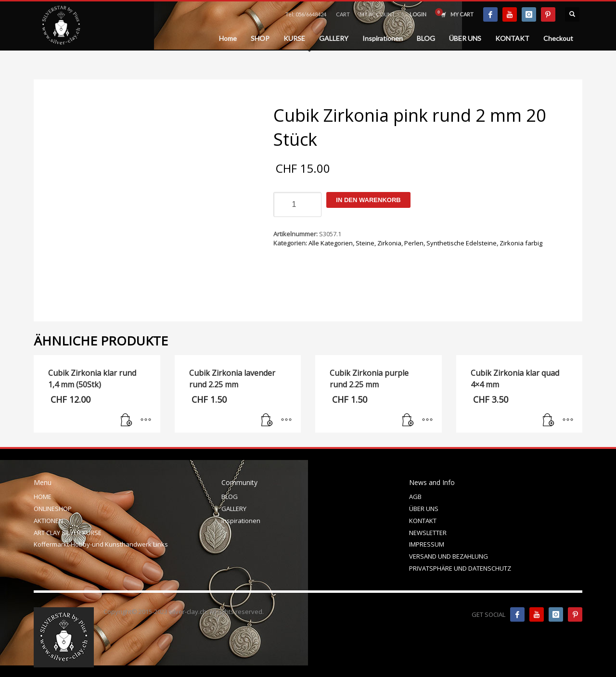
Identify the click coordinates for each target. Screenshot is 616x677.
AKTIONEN (48, 521)
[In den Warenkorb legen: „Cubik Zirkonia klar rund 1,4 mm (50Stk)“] (127, 421)
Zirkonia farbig (521, 243)
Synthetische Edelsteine (462, 243)
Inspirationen (241, 521)
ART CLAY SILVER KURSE (68, 533)
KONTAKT (423, 521)
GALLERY (234, 509)
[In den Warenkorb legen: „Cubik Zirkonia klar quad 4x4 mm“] (549, 421)
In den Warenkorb (368, 200)
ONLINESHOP (53, 509)
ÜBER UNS (424, 509)
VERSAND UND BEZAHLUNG (449, 556)
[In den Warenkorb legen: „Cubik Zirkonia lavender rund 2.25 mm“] (267, 421)
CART (343, 14)
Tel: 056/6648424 (306, 14)
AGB (415, 497)
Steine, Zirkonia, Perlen (390, 243)
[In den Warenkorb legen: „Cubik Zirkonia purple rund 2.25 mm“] (408, 421)
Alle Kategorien (331, 243)
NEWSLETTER (428, 533)
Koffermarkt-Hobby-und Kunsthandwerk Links (101, 544)
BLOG (230, 497)
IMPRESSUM (427, 544)
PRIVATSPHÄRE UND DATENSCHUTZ (460, 568)
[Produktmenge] (297, 204)
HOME (43, 497)
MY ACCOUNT (377, 14)
